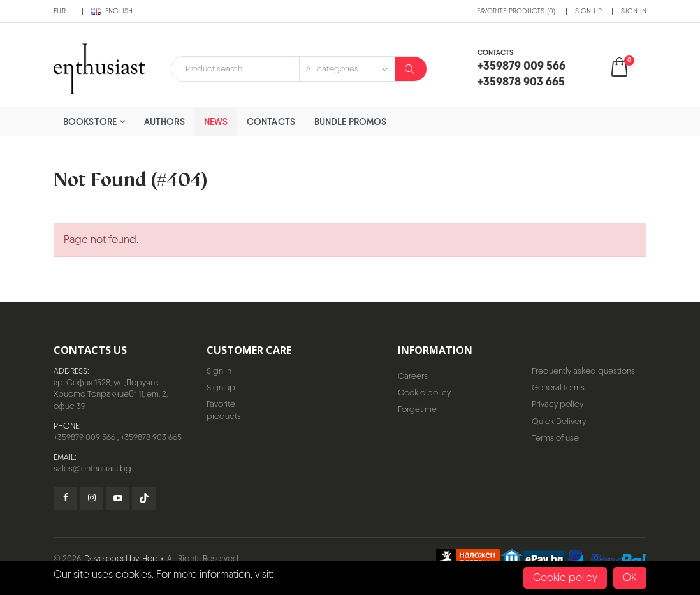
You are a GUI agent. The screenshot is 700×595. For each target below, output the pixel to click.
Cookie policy (424, 393)
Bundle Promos (350, 121)
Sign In (634, 11)
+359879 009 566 (84, 437)
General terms (558, 387)
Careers (413, 376)
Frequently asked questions (583, 371)
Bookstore (90, 121)
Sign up (589, 11)
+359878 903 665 (151, 437)
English (112, 11)
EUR (60, 11)
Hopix (153, 558)
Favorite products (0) (516, 11)
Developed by (112, 558)
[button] (628, 69)
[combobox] (235, 69)
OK (630, 577)
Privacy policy (558, 404)
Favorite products (224, 410)
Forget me (417, 409)
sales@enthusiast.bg (92, 468)
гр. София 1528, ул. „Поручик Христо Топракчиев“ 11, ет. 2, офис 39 (111, 394)
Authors (164, 121)
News (216, 121)
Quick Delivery (559, 421)
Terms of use (555, 438)
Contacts (271, 121)
